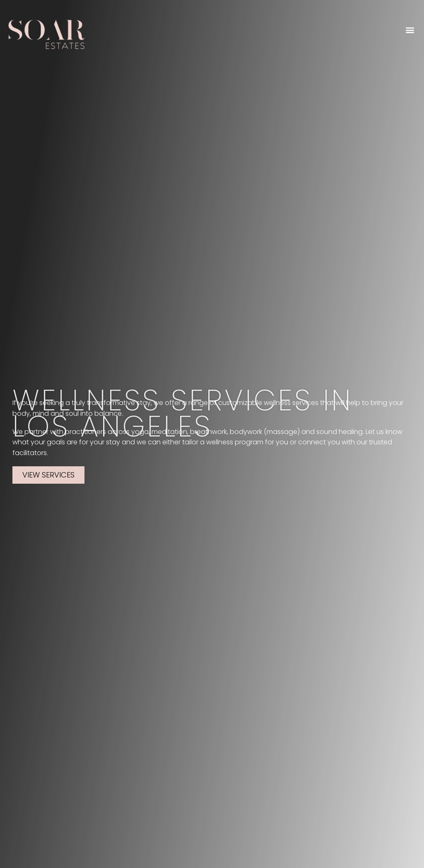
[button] (410, 30)
